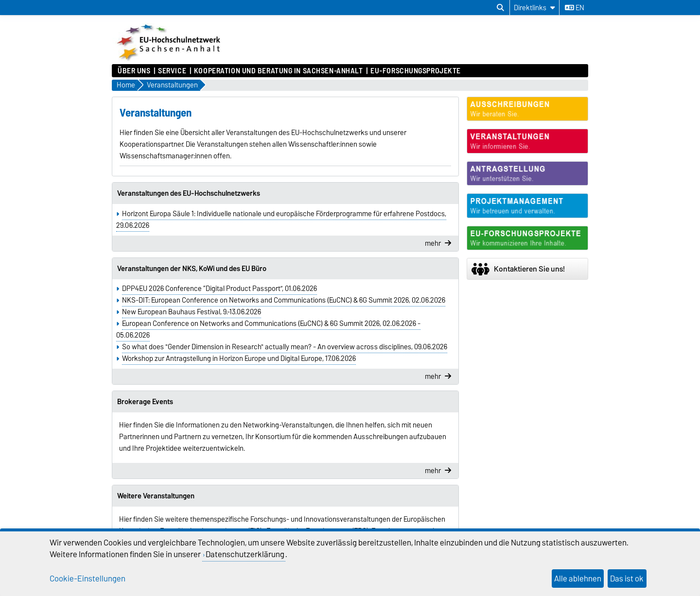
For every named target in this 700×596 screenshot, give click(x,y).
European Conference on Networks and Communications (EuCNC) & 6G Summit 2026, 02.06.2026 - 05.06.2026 (268, 329)
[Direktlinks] (534, 8)
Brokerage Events (145, 402)
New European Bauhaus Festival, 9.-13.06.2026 (192, 312)
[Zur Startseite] (170, 59)
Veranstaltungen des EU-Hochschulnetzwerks (189, 193)
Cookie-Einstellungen (87, 579)
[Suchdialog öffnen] (500, 8)
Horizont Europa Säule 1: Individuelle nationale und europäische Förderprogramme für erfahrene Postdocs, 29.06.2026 (281, 220)
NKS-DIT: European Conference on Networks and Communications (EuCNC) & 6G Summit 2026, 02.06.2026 (284, 300)
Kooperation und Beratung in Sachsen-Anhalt (279, 71)
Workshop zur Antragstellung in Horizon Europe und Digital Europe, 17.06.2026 (239, 358)
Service (172, 71)
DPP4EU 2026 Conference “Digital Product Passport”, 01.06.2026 (219, 289)
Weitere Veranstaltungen (156, 496)
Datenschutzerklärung (245, 554)
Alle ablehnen (578, 579)
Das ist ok (627, 579)
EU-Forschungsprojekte (416, 71)
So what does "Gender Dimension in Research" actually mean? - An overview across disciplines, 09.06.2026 (285, 347)
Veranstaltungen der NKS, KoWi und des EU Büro (192, 269)
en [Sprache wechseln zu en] (575, 8)
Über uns (134, 71)
